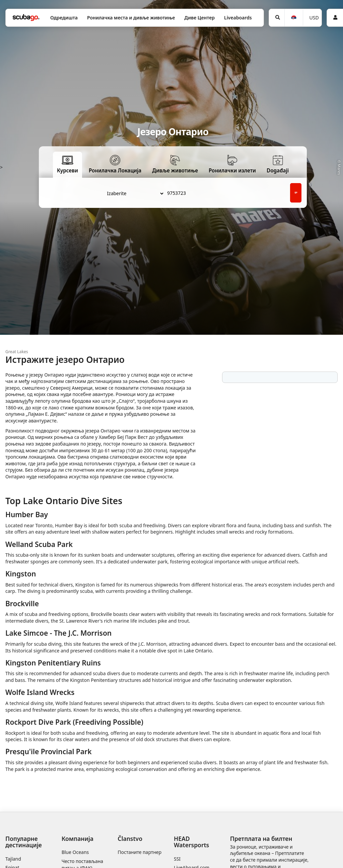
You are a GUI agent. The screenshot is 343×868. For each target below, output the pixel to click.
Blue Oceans (75, 852)
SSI (177, 859)
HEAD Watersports (191, 842)
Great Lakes (17, 352)
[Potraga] (277, 18)
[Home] (26, 18)
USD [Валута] (314, 18)
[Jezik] (293, 18)
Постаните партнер (140, 852)
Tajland (13, 859)
